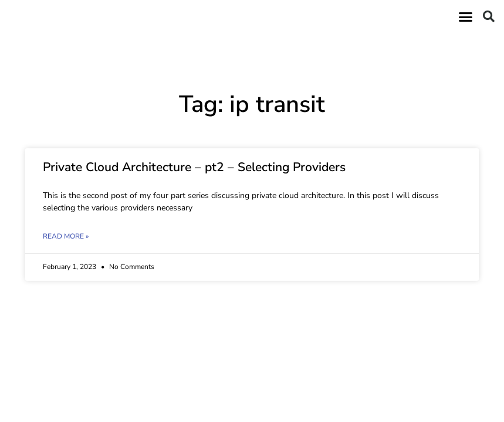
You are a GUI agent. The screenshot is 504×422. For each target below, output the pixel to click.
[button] (466, 16)
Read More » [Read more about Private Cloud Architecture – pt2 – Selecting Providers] (66, 236)
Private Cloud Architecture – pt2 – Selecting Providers (194, 167)
